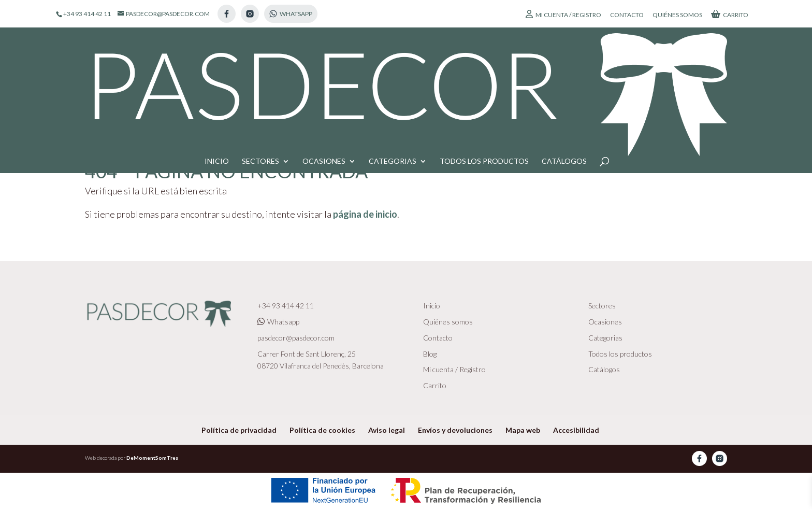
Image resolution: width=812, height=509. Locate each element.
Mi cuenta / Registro (563, 14)
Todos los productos (484, 58)
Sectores (260, 58)
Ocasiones (324, 58)
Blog (430, 354)
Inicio (217, 58)
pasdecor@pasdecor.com (296, 338)
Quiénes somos (677, 15)
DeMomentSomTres (152, 458)
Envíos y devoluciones (455, 430)
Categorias (393, 58)
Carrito (730, 14)
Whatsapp (278, 322)
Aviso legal (387, 430)
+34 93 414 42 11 (286, 306)
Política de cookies (322, 430)
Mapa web (523, 430)
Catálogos (564, 58)
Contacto (627, 15)
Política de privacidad (239, 430)
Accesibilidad (576, 430)
